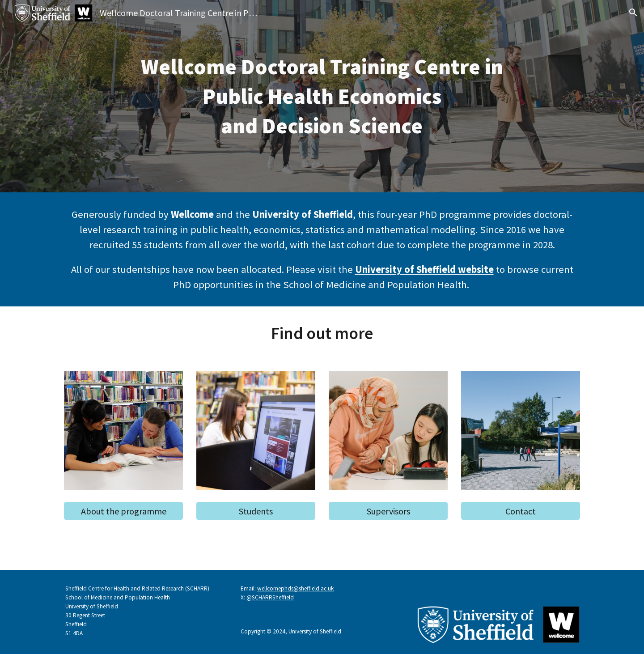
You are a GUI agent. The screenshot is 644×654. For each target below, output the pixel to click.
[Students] (256, 511)
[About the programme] (123, 511)
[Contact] (521, 511)
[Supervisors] (388, 511)
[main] (322, 96)
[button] (633, 13)
